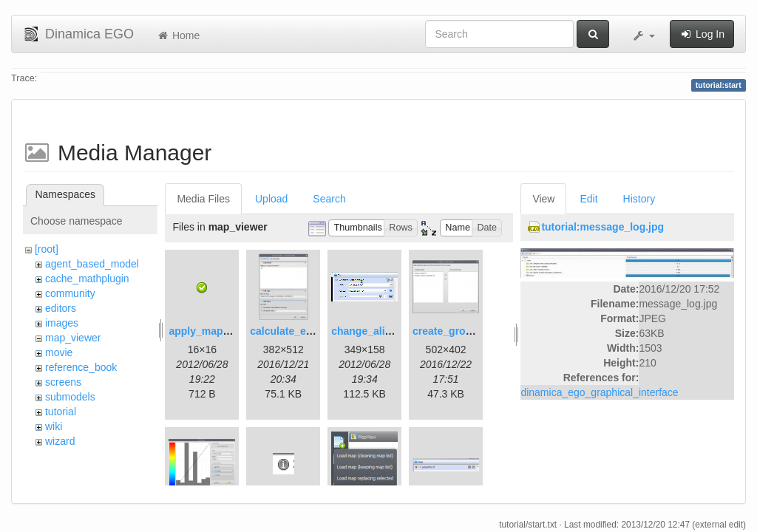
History (639, 199)
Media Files (203, 199)
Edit (588, 199)
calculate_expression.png (313, 331)
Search (329, 199)
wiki (54, 426)
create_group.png (456, 331)
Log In (702, 34)
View (543, 199)
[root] (47, 249)
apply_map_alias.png (221, 331)
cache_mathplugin (87, 279)
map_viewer (73, 338)
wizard (60, 441)
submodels (70, 397)
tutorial (61, 412)
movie (59, 352)
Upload (271, 199)
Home (178, 35)
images (62, 323)
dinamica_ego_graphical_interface (599, 392)
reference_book (81, 367)
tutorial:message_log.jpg (602, 227)
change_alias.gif (371, 331)
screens (63, 382)
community (70, 293)
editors (61, 308)
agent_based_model (92, 264)
